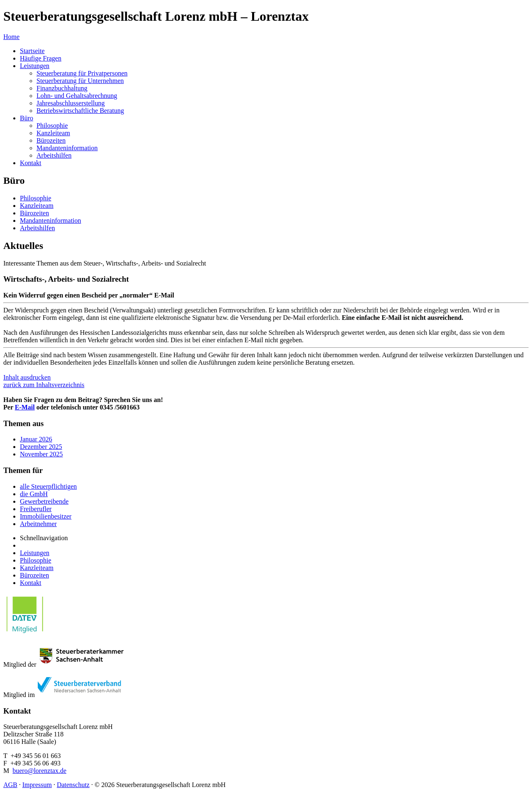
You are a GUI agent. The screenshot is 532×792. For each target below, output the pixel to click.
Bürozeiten (51, 140)
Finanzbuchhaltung (62, 88)
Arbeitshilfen (54, 155)
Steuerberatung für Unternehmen (80, 81)
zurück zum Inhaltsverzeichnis (44, 385)
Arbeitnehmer (38, 524)
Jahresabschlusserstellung (70, 103)
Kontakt (31, 163)
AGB (10, 785)
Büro (27, 118)
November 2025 (41, 454)
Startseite (32, 51)
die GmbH (34, 494)
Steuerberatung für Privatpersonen (82, 73)
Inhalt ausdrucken (27, 377)
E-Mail (25, 407)
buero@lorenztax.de (39, 771)
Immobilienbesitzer (46, 516)
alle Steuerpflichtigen (48, 486)
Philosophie (52, 126)
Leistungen (35, 66)
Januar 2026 (36, 439)
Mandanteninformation (67, 148)
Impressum (37, 785)
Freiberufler (36, 509)
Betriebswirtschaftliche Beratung (80, 111)
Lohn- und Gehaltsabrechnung (77, 96)
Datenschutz (73, 785)
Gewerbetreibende (44, 501)
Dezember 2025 (41, 447)
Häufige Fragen (41, 58)
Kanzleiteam (53, 133)
